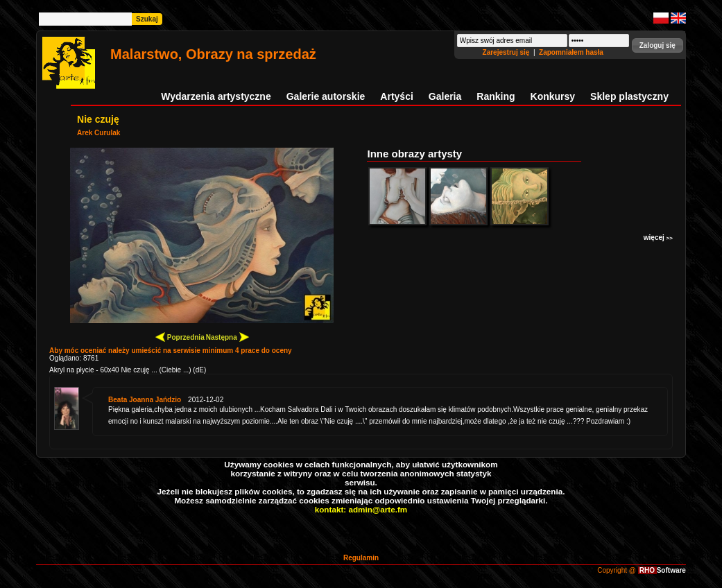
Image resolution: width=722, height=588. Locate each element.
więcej (658, 237)
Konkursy (553, 96)
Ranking (496, 96)
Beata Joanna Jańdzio (145, 400)
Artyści (396, 96)
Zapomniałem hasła (571, 52)
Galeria (445, 96)
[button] (657, 45)
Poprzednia (180, 337)
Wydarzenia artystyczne (216, 96)
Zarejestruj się (507, 52)
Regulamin (361, 558)
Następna (227, 337)
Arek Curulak (98, 133)
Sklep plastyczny (629, 96)
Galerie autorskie (326, 96)
